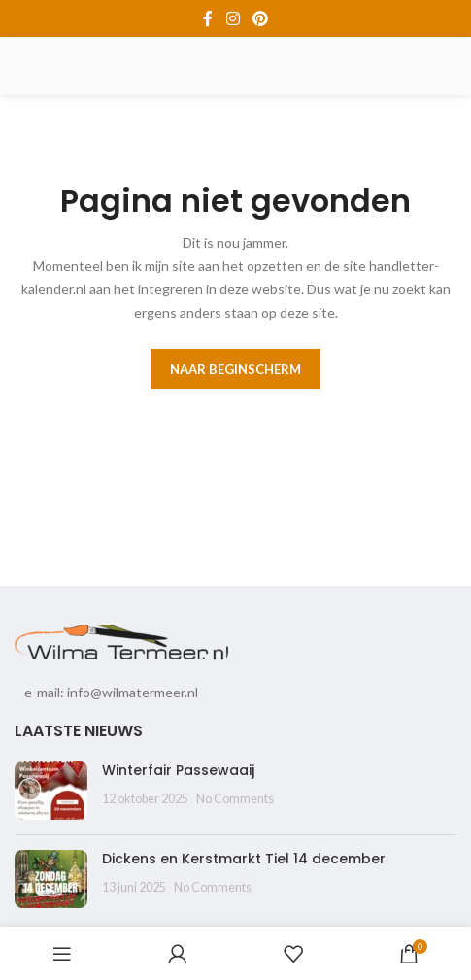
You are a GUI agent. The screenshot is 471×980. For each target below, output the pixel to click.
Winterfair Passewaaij (178, 770)
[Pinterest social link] (261, 18)
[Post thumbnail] (51, 791)
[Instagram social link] (233, 18)
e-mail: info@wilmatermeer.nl (111, 692)
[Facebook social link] (208, 18)
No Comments (235, 799)
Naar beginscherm (235, 369)
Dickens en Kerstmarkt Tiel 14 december (244, 859)
